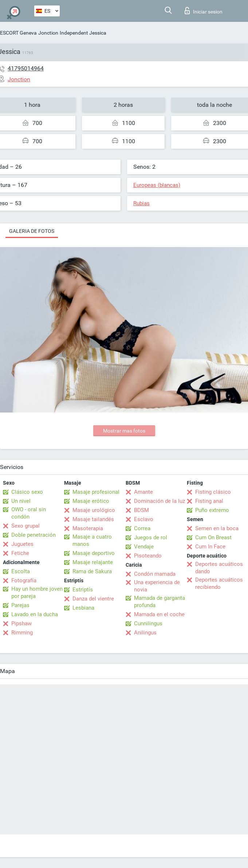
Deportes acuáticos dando (219, 568)
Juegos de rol (151, 537)
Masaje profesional (96, 492)
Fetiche (20, 553)
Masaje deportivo (94, 553)
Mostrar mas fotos (124, 431)
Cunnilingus (148, 623)
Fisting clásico (213, 492)
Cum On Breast (213, 537)
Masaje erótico (91, 501)
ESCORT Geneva (18, 33)
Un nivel (21, 501)
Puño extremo (212, 510)
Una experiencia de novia (157, 586)
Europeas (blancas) (157, 185)
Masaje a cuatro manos (92, 540)
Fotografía (24, 580)
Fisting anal (209, 501)
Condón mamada (155, 574)
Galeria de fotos (32, 231)
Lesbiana (83, 608)
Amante (143, 492)
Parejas (20, 605)
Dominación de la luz (160, 501)
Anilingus (145, 633)
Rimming (22, 633)
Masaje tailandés (93, 519)
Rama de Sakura (92, 571)
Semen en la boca (217, 528)
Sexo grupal (25, 526)
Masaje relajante (93, 562)
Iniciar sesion (204, 11)
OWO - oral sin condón (29, 513)
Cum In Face (210, 547)
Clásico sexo (27, 492)
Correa (142, 528)
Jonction (48, 33)
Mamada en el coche (159, 614)
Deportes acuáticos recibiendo (219, 583)
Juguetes (22, 544)
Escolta (21, 571)
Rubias (141, 203)
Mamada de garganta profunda (160, 602)
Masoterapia (88, 528)
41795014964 (26, 68)
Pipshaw (21, 623)
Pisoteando (148, 556)
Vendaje (144, 547)
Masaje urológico (94, 510)
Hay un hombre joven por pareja (37, 593)
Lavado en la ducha (35, 614)
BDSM (141, 510)
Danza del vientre (93, 599)
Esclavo (144, 519)
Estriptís (83, 590)
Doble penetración (34, 535)
